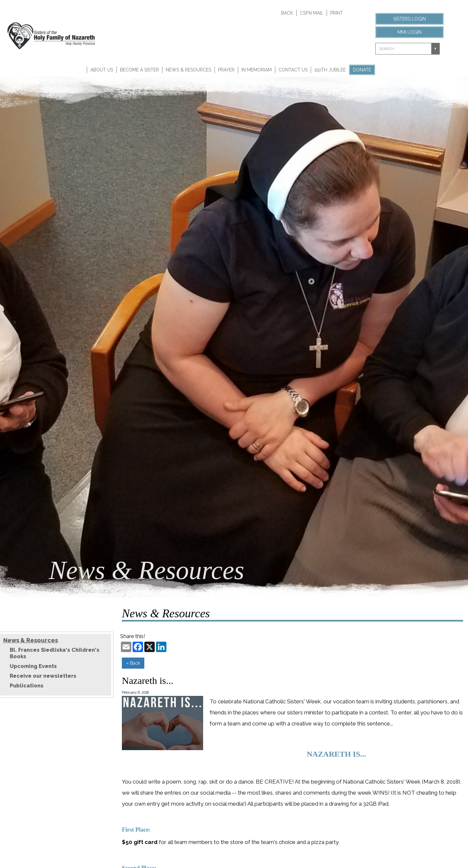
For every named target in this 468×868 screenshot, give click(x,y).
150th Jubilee (330, 70)
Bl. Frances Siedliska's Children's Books (55, 653)
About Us (102, 70)
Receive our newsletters (43, 676)
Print (337, 13)
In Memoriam (257, 70)
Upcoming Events (33, 666)
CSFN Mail (312, 13)
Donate (362, 70)
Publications (27, 686)
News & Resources (188, 70)
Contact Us (293, 70)
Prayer (226, 70)
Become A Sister (139, 70)
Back (287, 13)
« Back (133, 663)
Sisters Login (409, 19)
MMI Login (409, 32)
